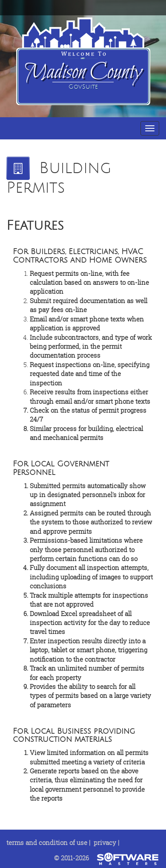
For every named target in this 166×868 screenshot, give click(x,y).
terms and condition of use (47, 842)
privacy (105, 842)
